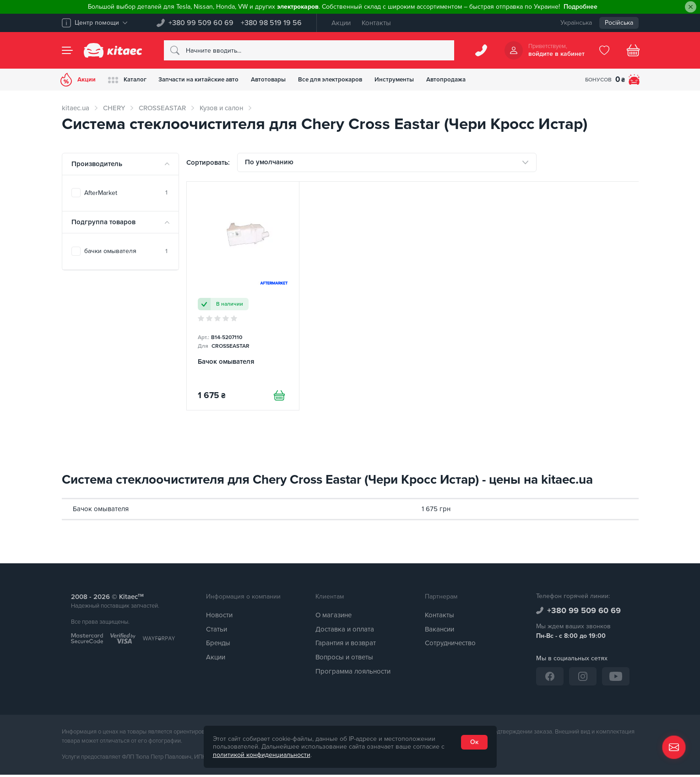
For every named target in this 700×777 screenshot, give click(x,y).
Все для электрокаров (351, 79)
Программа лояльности (353, 674)
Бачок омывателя (101, 511)
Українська (576, 23)
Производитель (97, 164)
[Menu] (67, 50)
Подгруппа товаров (103, 222)
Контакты (376, 23)
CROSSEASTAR (162, 108)
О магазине (334, 617)
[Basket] (633, 50)
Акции (341, 23)
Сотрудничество (450, 646)
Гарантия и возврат (346, 646)
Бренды (218, 646)
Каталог (132, 80)
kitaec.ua (76, 108)
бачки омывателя (126, 251)
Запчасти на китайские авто (209, 79)
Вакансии (440, 631)
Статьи (217, 631)
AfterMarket (126, 193)
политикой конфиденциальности (262, 755)
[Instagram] (583, 679)
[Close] (691, 7)
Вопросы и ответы (344, 659)
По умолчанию (269, 163)
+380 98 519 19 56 (271, 23)
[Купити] (278, 399)
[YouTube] (616, 679)
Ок (474, 742)
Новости (219, 617)
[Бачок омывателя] (243, 299)
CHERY (114, 108)
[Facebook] (550, 679)
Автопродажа (475, 79)
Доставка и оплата (345, 631)
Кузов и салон (221, 108)
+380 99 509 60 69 (201, 23)
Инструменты (420, 79)
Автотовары (285, 79)
